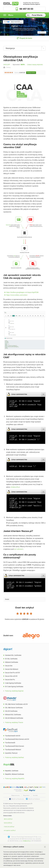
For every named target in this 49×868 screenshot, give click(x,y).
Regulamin (26, 795)
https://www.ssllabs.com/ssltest (17, 295)
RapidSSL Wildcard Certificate (15, 774)
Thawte (10, 698)
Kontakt (35, 795)
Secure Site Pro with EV (13, 673)
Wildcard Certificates (12, 662)
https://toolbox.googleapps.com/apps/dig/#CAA (22, 292)
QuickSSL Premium (11, 753)
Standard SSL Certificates (13, 655)
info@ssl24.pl (15, 487)
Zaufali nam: (8, 636)
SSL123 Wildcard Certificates (14, 718)
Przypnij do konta (26, 38)
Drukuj (8, 67)
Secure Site (9, 666)
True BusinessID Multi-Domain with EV (17, 739)
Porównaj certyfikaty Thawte (14, 723)
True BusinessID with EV (13, 736)
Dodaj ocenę (31, 73)
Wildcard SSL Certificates (13, 715)
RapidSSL (9, 765)
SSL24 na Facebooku (18, 799)
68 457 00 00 (26, 9)
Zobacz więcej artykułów (35, 65)
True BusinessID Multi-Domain (15, 746)
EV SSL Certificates (11, 659)
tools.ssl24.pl (8, 823)
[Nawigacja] (24, 48)
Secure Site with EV (11, 676)
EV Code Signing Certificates (14, 687)
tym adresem (19, 549)
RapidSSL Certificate (12, 771)
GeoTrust (11, 730)
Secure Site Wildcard (12, 669)
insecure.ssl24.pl (9, 827)
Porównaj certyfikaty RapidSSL (15, 779)
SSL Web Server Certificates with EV (16, 704)
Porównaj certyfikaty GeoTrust (14, 758)
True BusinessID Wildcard (13, 750)
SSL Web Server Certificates (14, 708)
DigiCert (8, 649)
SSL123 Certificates (11, 711)
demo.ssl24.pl (8, 819)
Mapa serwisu (16, 795)
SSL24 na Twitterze (34, 799)
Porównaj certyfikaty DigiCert (14, 691)
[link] (41, 806)
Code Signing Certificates (13, 683)
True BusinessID (10, 743)
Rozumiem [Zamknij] (44, 847)
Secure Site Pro (10, 680)
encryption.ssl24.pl (10, 830)
